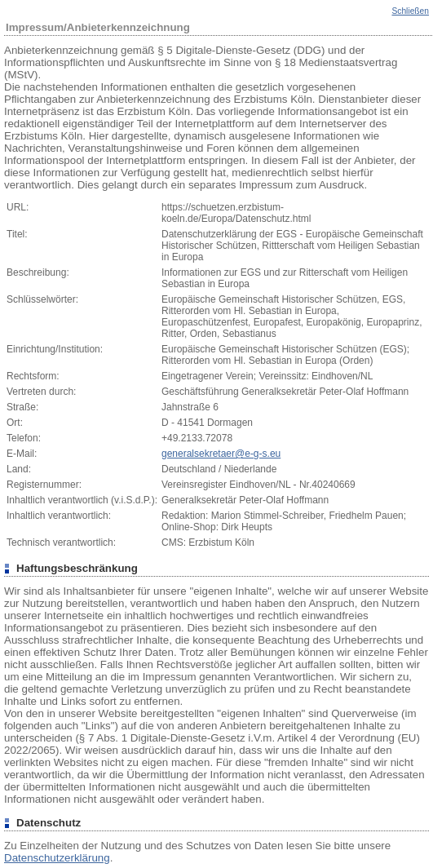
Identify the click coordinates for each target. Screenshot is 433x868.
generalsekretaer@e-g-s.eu (221, 454)
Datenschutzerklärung (57, 858)
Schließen (410, 11)
